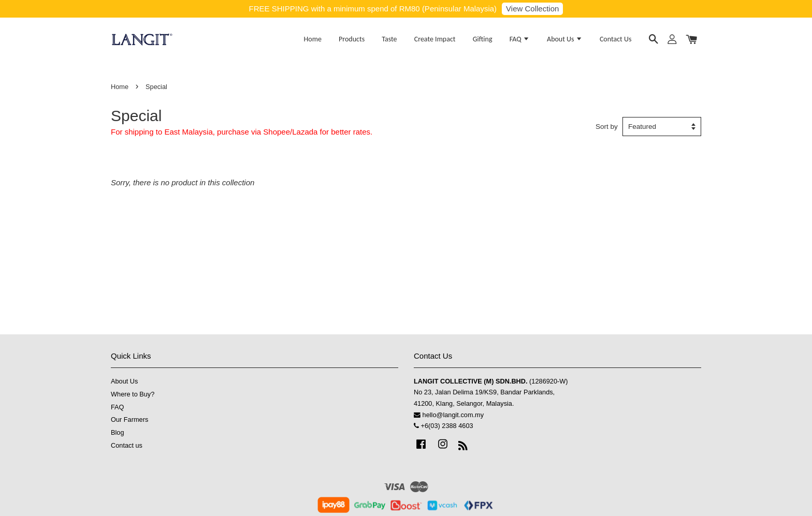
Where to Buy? (133, 394)
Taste (389, 39)
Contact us (127, 445)
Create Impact (435, 39)
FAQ (520, 39)
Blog (118, 432)
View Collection (532, 9)
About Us (565, 39)
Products (352, 39)
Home (313, 39)
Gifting (483, 39)
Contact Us (616, 39)
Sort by (607, 127)
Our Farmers (129, 419)
